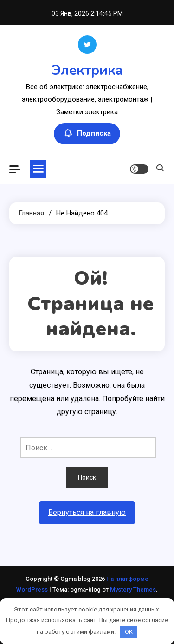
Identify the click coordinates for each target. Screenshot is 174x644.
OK (129, 632)
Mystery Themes (133, 589)
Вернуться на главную (87, 512)
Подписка (87, 134)
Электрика (87, 70)
